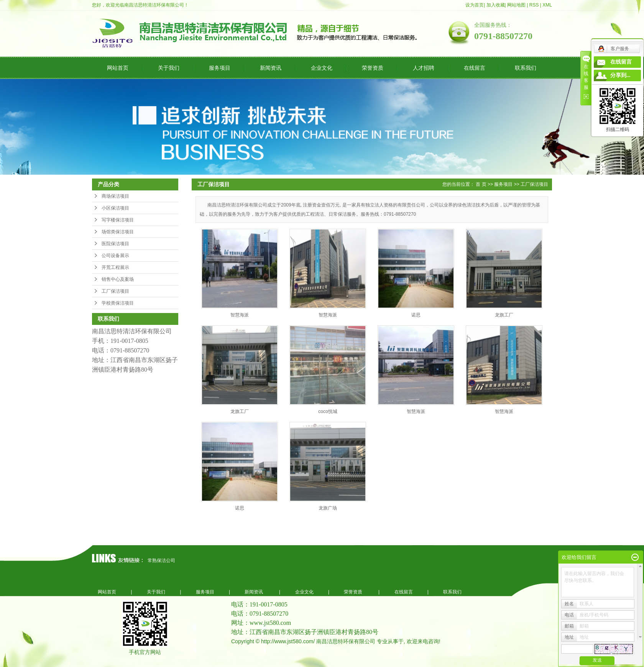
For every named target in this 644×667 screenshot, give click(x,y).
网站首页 (118, 68)
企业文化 (322, 68)
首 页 (481, 184)
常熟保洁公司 (161, 560)
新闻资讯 (271, 68)
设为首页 (475, 5)
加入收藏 (496, 5)
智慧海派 (240, 315)
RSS (534, 5)
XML (547, 5)
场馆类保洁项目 (118, 232)
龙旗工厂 (504, 315)
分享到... (620, 75)
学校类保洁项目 (118, 303)
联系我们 (526, 68)
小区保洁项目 (115, 208)
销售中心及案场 (118, 279)
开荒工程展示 (115, 267)
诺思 (416, 315)
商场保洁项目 (115, 196)
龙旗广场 (328, 508)
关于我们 (169, 68)
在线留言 (475, 68)
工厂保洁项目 (115, 291)
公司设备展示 (115, 256)
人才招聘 (424, 68)
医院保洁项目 (115, 244)
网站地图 (516, 5)
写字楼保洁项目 (118, 220)
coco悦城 (328, 411)
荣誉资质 (373, 68)
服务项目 (220, 68)
